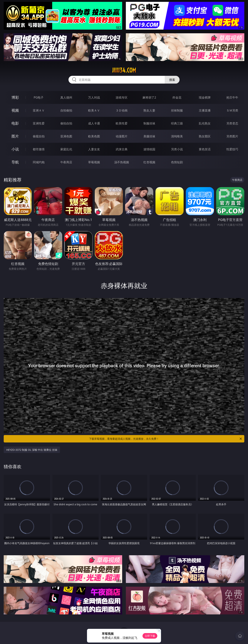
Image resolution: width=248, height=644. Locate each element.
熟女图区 (205, 136)
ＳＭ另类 (232, 110)
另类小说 (177, 149)
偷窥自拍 (39, 136)
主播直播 (205, 110)
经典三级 (177, 123)
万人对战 (94, 97)
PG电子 (39, 97)
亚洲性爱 (39, 123)
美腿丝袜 (149, 136)
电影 (15, 123)
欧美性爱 (122, 123)
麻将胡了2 (149, 97)
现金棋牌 (205, 97)
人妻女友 (94, 149)
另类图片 (232, 136)
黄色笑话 (205, 149)
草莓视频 (94, 162)
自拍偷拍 (66, 110)
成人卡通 (94, 123)
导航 (15, 162)
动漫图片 (122, 136)
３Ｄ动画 (122, 110)
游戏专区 (122, 97)
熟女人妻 (149, 110)
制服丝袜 (149, 123)
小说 (15, 149)
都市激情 (39, 149)
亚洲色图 (66, 136)
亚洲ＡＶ (39, 110)
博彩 (15, 97)
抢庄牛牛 (232, 97)
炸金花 (177, 97)
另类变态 (232, 123)
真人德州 (66, 97)
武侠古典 (122, 149)
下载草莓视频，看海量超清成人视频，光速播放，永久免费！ (166, 439)
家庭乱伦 (66, 149)
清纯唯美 (177, 136)
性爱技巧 (232, 149)
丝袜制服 (177, 110)
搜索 (172, 80)
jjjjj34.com (124, 70)
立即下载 (150, 636)
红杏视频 (149, 162)
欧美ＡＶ (94, 110)
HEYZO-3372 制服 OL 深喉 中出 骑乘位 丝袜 (32, 450)
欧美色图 (94, 136)
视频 (15, 110)
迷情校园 (149, 149)
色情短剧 (177, 162)
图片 (15, 136)
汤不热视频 (122, 162)
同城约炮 (39, 162)
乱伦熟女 (205, 123)
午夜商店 (66, 162)
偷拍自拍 (66, 123)
